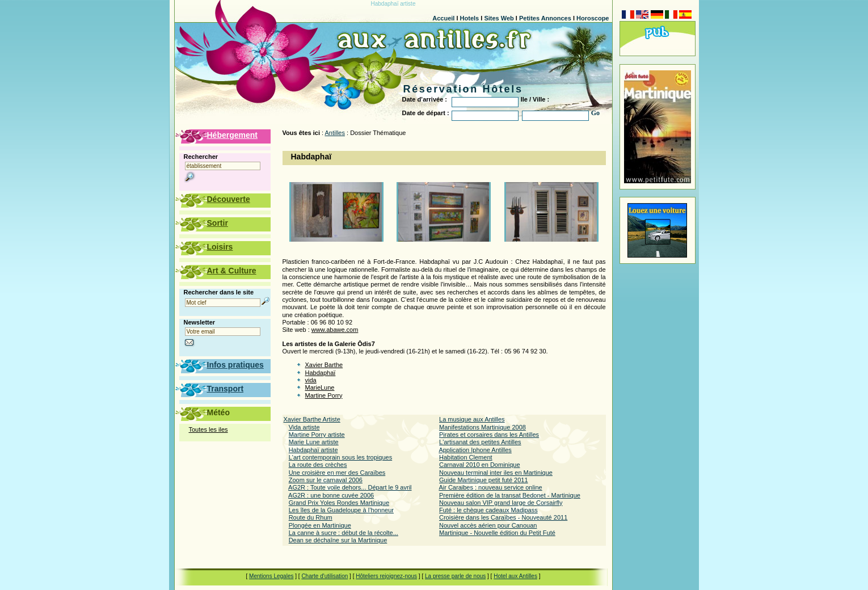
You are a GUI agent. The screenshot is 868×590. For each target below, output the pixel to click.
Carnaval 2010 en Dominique (479, 465)
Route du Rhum (311, 517)
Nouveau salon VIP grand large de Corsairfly (501, 503)
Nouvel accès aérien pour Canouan (488, 525)
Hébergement (232, 135)
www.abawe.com (335, 330)
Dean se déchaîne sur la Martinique (338, 540)
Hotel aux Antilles (515, 576)
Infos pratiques (235, 365)
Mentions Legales (271, 576)
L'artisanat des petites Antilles (480, 442)
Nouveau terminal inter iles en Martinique (496, 473)
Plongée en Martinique (320, 525)
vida (311, 380)
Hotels (470, 18)
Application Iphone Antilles (475, 450)
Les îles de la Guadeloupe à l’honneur (341, 510)
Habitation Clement (466, 457)
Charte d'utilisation (325, 576)
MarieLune (320, 387)
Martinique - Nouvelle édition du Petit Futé (497, 533)
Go (595, 113)
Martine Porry (324, 395)
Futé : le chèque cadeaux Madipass (488, 510)
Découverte (229, 199)
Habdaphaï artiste (313, 450)
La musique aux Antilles (472, 419)
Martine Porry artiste (317, 435)
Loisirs (220, 247)
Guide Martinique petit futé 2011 (484, 480)
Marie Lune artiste (314, 442)
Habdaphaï (321, 373)
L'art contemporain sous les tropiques (340, 457)
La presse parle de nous (455, 576)
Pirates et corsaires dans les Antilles (489, 435)
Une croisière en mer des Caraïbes (337, 473)
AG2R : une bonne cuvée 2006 (331, 495)
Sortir (218, 223)
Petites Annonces (545, 18)
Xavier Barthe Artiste (312, 419)
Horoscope (593, 18)
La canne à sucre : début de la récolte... (344, 533)
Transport (226, 389)
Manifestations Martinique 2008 (483, 427)
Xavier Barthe (324, 365)
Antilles (335, 133)
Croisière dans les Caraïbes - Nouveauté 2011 (503, 517)
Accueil (443, 18)
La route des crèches (318, 465)
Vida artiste (304, 427)
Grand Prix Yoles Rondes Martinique (339, 503)
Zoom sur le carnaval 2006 (326, 480)
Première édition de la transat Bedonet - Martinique (510, 495)
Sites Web (499, 18)
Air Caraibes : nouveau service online (490, 487)
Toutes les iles (208, 429)
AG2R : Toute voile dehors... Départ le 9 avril (350, 487)
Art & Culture (232, 271)
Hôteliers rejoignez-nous (386, 576)
